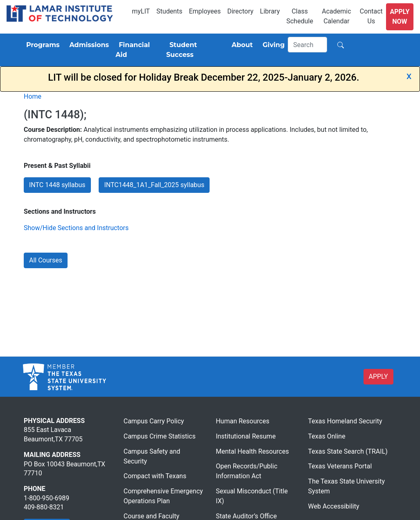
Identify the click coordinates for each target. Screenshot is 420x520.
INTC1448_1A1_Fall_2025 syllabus (154, 185)
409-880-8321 (44, 507)
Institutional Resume (246, 436)
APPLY (378, 376)
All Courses (46, 260)
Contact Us (371, 16)
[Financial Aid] (138, 50)
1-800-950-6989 (46, 498)
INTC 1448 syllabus (57, 185)
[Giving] (272, 45)
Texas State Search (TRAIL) (348, 451)
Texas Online (327, 436)
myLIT (141, 11)
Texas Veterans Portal (340, 466)
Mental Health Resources (252, 451)
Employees (205, 11)
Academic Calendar (336, 16)
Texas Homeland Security (345, 421)
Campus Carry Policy (154, 421)
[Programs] (41, 45)
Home (33, 96)
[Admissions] (87, 45)
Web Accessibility (334, 506)
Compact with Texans (155, 476)
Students (169, 11)
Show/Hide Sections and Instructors (76, 228)
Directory (240, 11)
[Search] (307, 45)
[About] (241, 45)
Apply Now (400, 17)
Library (270, 11)
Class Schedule (299, 16)
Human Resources (243, 421)
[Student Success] (194, 50)
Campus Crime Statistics (160, 436)
